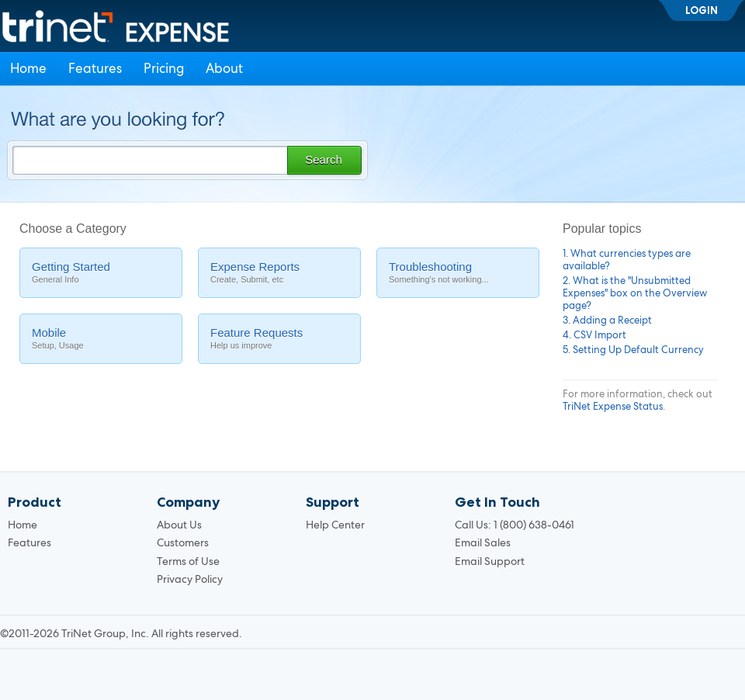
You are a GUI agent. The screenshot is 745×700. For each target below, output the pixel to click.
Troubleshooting (458, 273)
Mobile (101, 339)
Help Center (335, 525)
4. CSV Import (594, 335)
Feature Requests (279, 339)
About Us (179, 525)
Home (28, 68)
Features (95, 68)
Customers (183, 542)
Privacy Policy (190, 579)
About (224, 68)
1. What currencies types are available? (627, 260)
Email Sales (483, 542)
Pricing (164, 68)
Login (702, 10)
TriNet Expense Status (613, 406)
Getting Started (101, 273)
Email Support (490, 561)
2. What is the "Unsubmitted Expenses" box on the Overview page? (635, 293)
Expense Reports (279, 273)
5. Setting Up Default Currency (633, 350)
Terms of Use (188, 561)
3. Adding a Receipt (607, 320)
